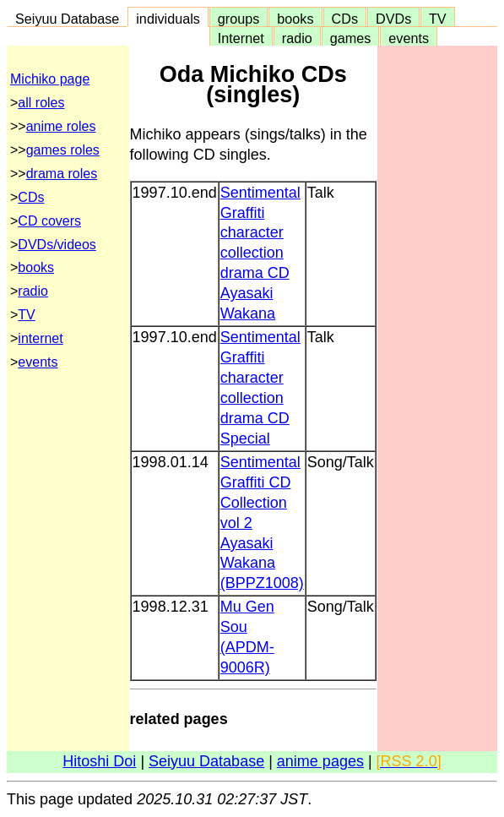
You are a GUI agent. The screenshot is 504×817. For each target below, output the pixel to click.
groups (239, 19)
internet (40, 338)
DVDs (393, 19)
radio (297, 38)
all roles (41, 103)
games (351, 38)
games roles (63, 150)
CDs (345, 19)
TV (437, 19)
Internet (241, 38)
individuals (168, 19)
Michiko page (50, 79)
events (409, 38)
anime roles (61, 126)
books (295, 19)
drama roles (62, 174)
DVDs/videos (57, 245)
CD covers (49, 221)
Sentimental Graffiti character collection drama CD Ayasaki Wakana (260, 253)
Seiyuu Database (67, 19)
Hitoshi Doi (99, 761)
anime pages (320, 761)
